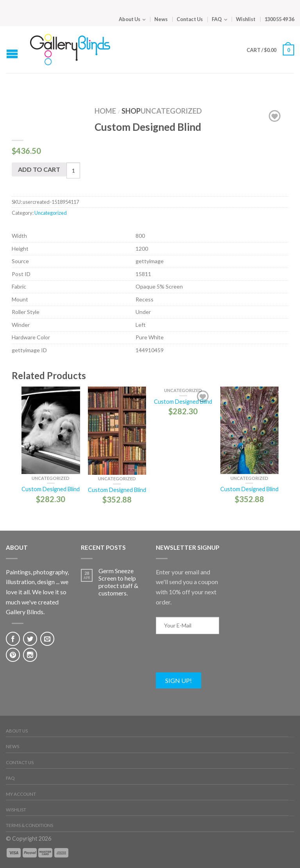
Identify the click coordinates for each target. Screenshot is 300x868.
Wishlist (246, 19)
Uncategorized (171, 111)
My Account (21, 794)
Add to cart (39, 169)
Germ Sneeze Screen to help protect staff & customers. (118, 582)
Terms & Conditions (29, 825)
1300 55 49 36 (279, 19)
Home (105, 111)
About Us (129, 19)
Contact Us (190, 19)
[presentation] (215, 657)
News (161, 19)
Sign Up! (179, 680)
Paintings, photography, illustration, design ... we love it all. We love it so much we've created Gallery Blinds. (37, 592)
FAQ (217, 19)
